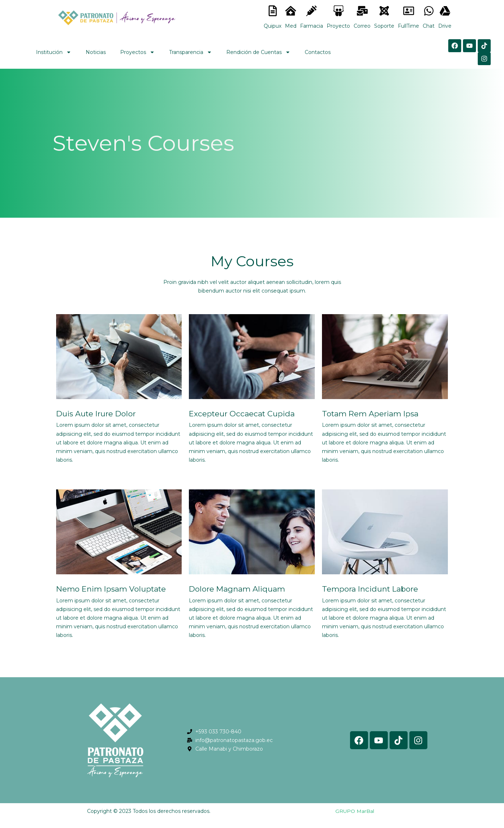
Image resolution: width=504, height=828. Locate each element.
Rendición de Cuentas (258, 52)
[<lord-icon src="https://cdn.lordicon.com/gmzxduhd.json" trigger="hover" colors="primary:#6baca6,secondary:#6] (409, 11)
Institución (54, 52)
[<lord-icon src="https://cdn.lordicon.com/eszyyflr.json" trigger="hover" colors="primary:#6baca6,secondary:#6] (384, 11)
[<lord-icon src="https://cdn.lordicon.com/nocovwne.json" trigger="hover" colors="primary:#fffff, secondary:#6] (273, 11)
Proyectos (137, 52)
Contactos (318, 52)
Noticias (96, 52)
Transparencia (190, 52)
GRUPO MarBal (355, 811)
